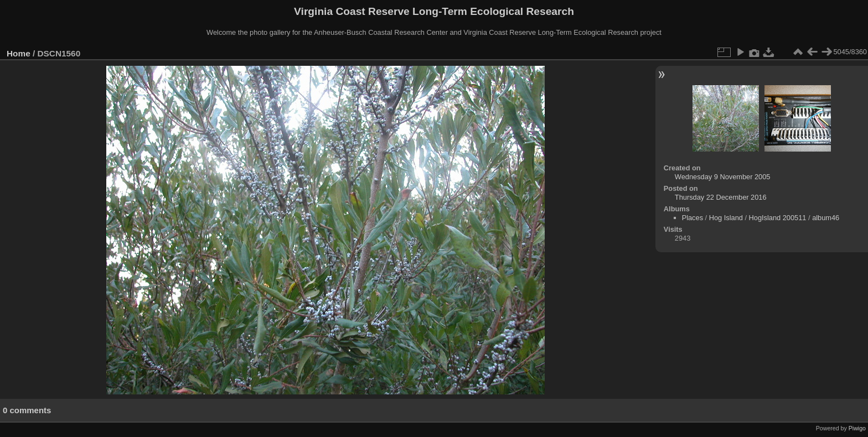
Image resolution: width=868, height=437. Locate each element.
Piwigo (857, 428)
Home (19, 53)
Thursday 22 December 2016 (721, 197)
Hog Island (726, 218)
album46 (826, 218)
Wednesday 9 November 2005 (723, 177)
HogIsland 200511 (778, 218)
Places (693, 218)
